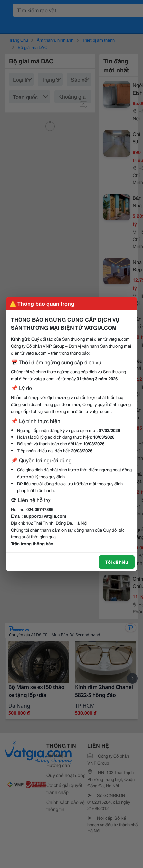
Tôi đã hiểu (117, 562)
